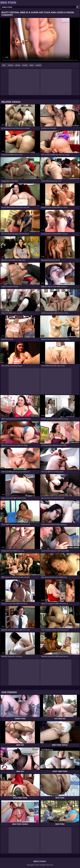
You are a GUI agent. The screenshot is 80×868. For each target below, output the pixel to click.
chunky (25, 65)
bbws (32, 65)
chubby (10, 65)
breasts (38, 65)
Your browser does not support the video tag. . (40, 40)
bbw (4, 65)
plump (18, 65)
